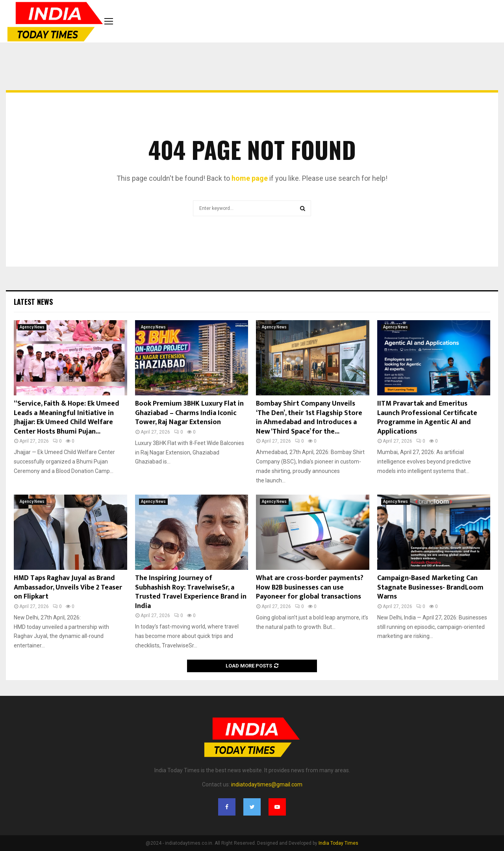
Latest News (33, 302)
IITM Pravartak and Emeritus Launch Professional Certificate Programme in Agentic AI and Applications (427, 417)
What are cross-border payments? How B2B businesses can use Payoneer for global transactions (310, 587)
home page (250, 178)
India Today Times (338, 843)
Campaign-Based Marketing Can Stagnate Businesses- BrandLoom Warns (430, 587)
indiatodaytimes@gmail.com (267, 784)
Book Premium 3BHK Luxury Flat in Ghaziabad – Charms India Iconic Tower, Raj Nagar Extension (189, 413)
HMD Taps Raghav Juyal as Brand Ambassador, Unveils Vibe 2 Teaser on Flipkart (68, 587)
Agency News (32, 327)
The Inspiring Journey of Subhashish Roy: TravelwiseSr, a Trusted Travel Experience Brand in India (191, 592)
